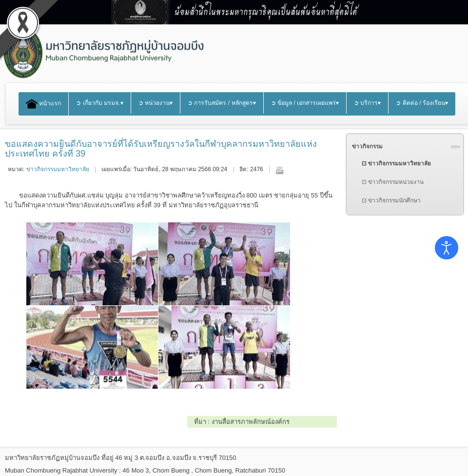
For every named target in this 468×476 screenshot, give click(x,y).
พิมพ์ (279, 170)
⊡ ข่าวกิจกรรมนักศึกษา (391, 200)
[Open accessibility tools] (447, 248)
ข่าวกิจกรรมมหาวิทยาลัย (58, 169)
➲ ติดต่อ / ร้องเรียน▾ (422, 103)
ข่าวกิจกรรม (367, 146)
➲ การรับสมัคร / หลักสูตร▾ (222, 103)
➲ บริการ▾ (367, 103)
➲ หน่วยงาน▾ (156, 103)
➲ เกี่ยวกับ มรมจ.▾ (99, 103)
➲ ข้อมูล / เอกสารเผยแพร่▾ (305, 103)
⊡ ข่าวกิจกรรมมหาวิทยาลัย (396, 163)
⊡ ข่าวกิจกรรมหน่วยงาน (393, 182)
